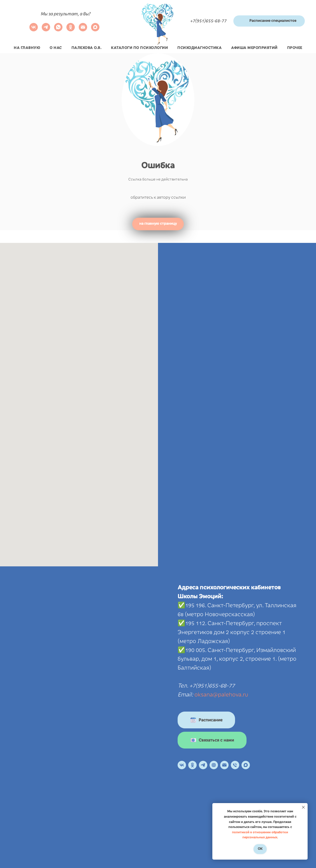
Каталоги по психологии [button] (139, 48)
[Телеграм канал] (203, 765)
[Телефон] (235, 765)
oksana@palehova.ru (221, 695)
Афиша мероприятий (254, 48)
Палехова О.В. (87, 48)
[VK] (34, 30)
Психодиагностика (199, 48)
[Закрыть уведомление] (303, 807)
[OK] (192, 765)
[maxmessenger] (95, 30)
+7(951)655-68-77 (208, 21)
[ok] (71, 30)
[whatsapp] (58, 30)
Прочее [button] (295, 48)
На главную (27, 48)
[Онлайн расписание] (214, 765)
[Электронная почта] (83, 30)
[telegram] (46, 30)
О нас (56, 48)
